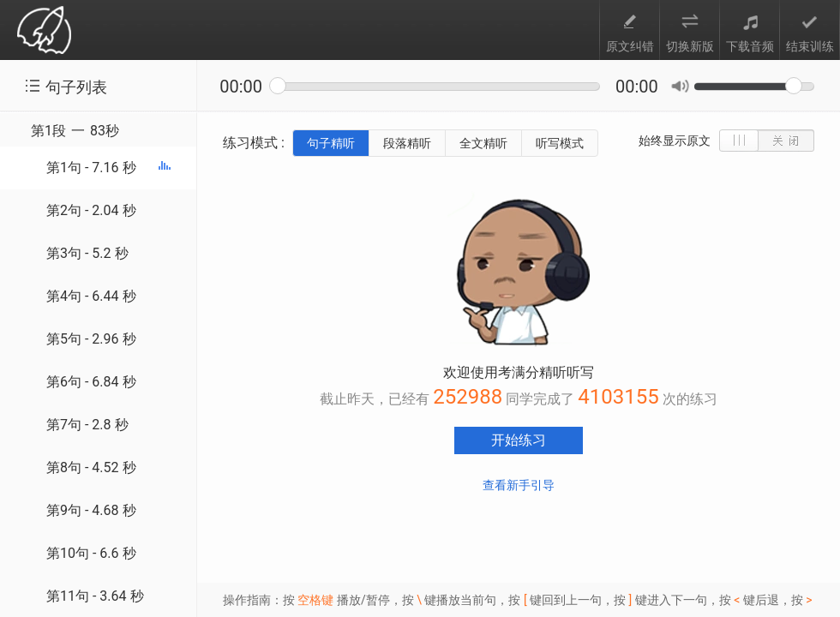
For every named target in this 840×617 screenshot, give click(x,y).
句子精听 (331, 143)
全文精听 (483, 143)
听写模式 (560, 143)
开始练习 (519, 440)
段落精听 (407, 143)
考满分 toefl (44, 31)
